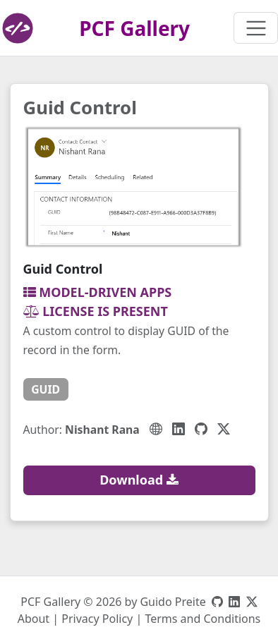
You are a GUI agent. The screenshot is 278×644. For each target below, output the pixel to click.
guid (46, 389)
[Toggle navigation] (256, 28)
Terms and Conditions (203, 619)
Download (139, 480)
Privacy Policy (97, 619)
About (34, 619)
